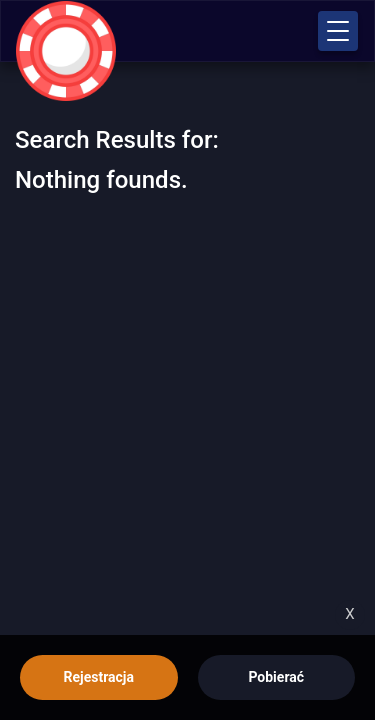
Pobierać (276, 677)
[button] (338, 31)
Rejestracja (99, 677)
